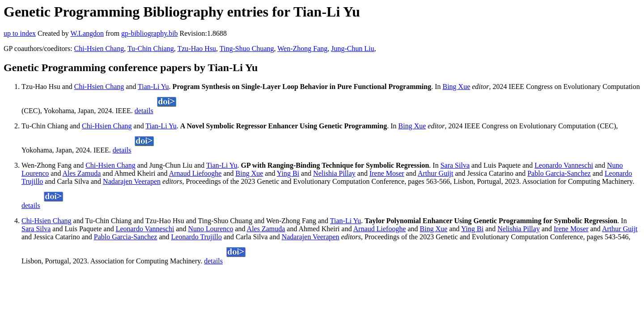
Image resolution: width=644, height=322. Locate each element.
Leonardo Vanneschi (564, 165)
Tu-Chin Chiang (151, 49)
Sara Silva (455, 165)
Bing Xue (456, 87)
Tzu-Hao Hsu (197, 49)
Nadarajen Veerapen (132, 181)
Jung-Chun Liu (352, 49)
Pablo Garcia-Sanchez (559, 173)
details (144, 111)
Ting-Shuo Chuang (247, 49)
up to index (20, 33)
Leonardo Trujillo (197, 237)
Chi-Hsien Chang (99, 49)
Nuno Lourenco (211, 229)
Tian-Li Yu (153, 87)
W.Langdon (87, 33)
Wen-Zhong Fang (302, 49)
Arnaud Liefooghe (195, 173)
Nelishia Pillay (334, 173)
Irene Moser (387, 173)
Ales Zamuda (82, 173)
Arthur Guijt (436, 173)
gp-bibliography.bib (150, 33)
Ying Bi (288, 173)
